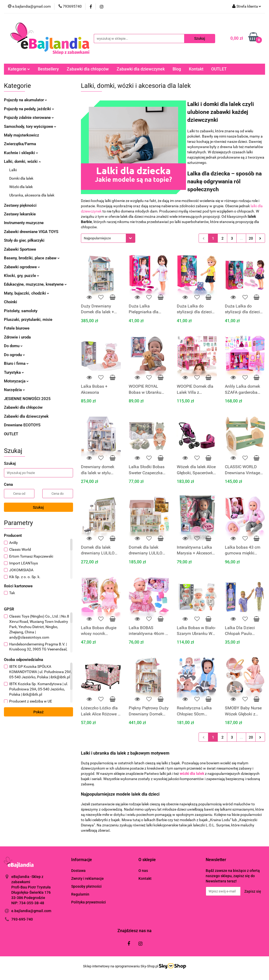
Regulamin (80, 894)
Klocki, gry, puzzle (22, 276)
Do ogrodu (14, 355)
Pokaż (38, 712)
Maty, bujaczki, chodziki (27, 293)
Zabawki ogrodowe (22, 267)
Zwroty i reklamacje (87, 878)
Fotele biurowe (17, 328)
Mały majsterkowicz (22, 135)
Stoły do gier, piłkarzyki (24, 240)
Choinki (11, 302)
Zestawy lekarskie (20, 214)
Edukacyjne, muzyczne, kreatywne (35, 284)
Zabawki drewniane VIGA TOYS (31, 232)
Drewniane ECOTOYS (22, 425)
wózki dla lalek (192, 774)
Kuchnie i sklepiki (21, 153)
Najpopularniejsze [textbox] (97, 238)
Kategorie (19, 69)
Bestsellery (48, 69)
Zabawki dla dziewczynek (141, 69)
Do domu (13, 346)
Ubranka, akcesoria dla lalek (32, 195)
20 (251, 238)
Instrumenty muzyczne (24, 223)
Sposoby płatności (86, 886)
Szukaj (38, 507)
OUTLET (219, 69)
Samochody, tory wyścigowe (30, 127)
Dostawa (78, 871)
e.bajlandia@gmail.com (31, 911)
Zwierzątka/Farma (20, 144)
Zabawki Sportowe (20, 249)
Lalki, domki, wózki (22, 161)
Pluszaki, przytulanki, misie (28, 320)
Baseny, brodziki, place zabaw (32, 258)
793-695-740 (22, 919)
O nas (143, 871)
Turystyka (14, 372)
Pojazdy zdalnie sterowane (29, 118)
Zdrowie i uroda (17, 337)
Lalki (13, 170)
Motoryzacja (16, 381)
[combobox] (108, 238)
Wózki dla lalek (21, 187)
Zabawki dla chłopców (88, 69)
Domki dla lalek (21, 178)
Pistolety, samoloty (21, 311)
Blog (177, 69)
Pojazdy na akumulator (25, 100)
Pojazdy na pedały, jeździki (29, 109)
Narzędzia (14, 390)
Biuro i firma (16, 363)
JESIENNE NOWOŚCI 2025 (27, 399)
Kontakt (196, 69)
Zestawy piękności (20, 205)
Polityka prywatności (89, 902)
